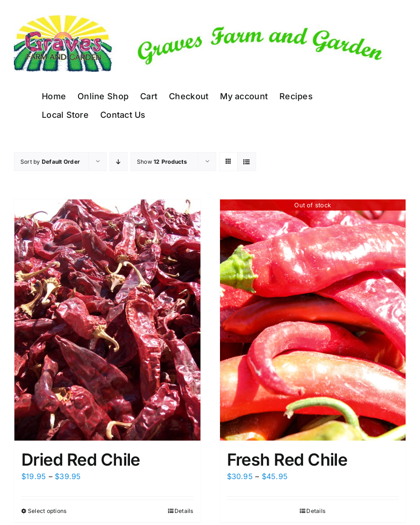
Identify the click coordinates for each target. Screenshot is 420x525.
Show (162, 162)
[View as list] (247, 162)
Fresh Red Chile (287, 460)
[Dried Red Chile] (107, 320)
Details (184, 511)
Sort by (50, 162)
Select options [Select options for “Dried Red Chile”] (47, 511)
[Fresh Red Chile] (313, 320)
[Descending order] (119, 162)
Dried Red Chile (81, 460)
